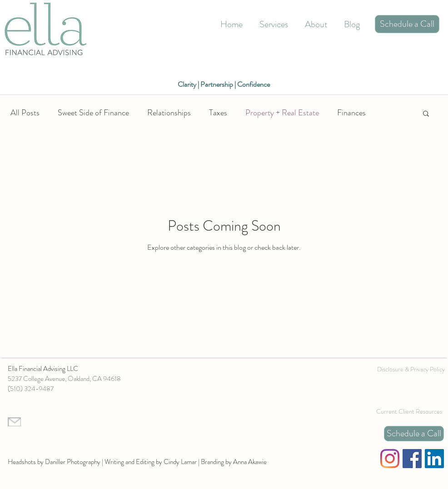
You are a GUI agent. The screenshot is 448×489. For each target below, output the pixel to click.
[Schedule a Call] (407, 24)
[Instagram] (390, 459)
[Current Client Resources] (409, 412)
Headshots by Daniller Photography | (56, 462)
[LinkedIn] (434, 459)
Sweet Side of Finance (93, 113)
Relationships (169, 113)
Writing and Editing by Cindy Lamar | (153, 462)
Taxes (218, 113)
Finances (351, 113)
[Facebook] (412, 459)
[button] (426, 114)
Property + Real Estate (282, 113)
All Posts (25, 113)
